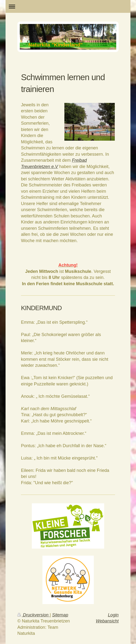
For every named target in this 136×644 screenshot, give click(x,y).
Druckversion (34, 615)
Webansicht (107, 621)
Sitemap (60, 615)
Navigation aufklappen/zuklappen (68, 6)
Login (113, 615)
